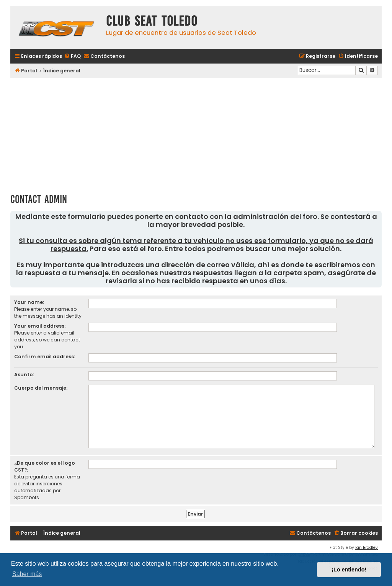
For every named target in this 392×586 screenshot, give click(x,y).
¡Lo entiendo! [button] (349, 570)
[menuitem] (72, 56)
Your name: (29, 302)
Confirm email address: (45, 357)
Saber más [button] (27, 574)
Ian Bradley (367, 548)
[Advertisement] (196, 133)
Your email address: (40, 326)
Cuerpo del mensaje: (41, 388)
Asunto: (24, 375)
